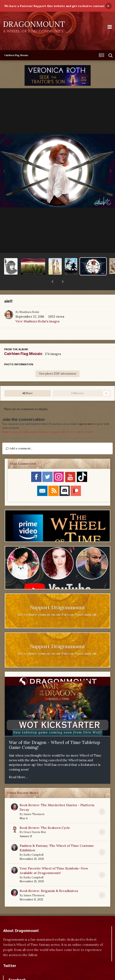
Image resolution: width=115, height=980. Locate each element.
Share (28, 383)
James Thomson (34, 803)
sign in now (86, 413)
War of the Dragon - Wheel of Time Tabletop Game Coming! (55, 734)
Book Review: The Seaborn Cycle (45, 817)
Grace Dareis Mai (35, 821)
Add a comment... (19, 438)
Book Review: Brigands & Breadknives (49, 880)
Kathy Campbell (33, 844)
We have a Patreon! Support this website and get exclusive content (54, 6)
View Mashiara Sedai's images (37, 311)
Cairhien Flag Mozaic (23, 343)
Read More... (18, 766)
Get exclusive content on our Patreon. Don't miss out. (57, 604)
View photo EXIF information (57, 363)
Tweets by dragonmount (21, 962)
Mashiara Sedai (29, 301)
